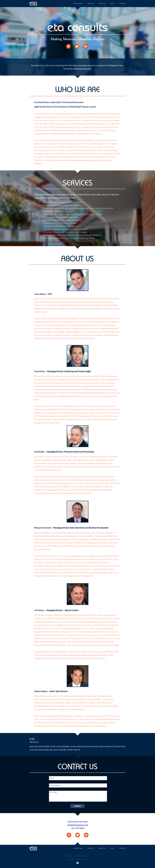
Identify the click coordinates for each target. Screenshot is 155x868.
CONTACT (122, 4)
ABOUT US (102, 4)
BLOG (112, 4)
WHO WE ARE (78, 4)
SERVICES (91, 4)
